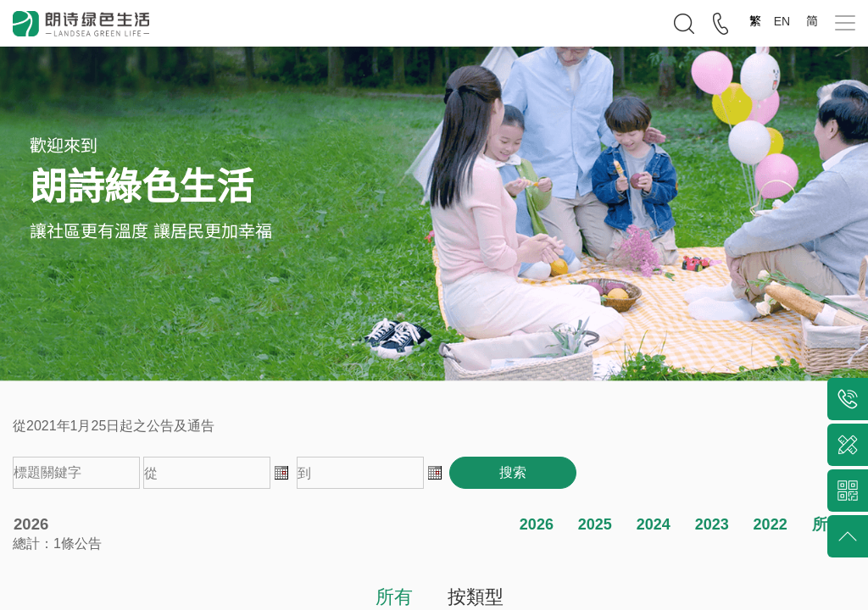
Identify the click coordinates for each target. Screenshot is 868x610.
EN (784, 21)
